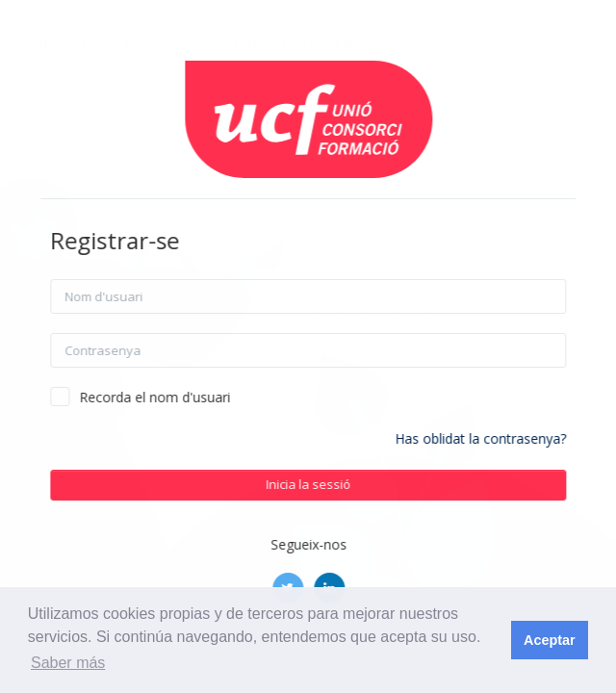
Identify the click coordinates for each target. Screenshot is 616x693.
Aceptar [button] (550, 640)
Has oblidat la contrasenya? (502, 438)
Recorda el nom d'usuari (177, 397)
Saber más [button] (68, 663)
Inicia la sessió (330, 484)
